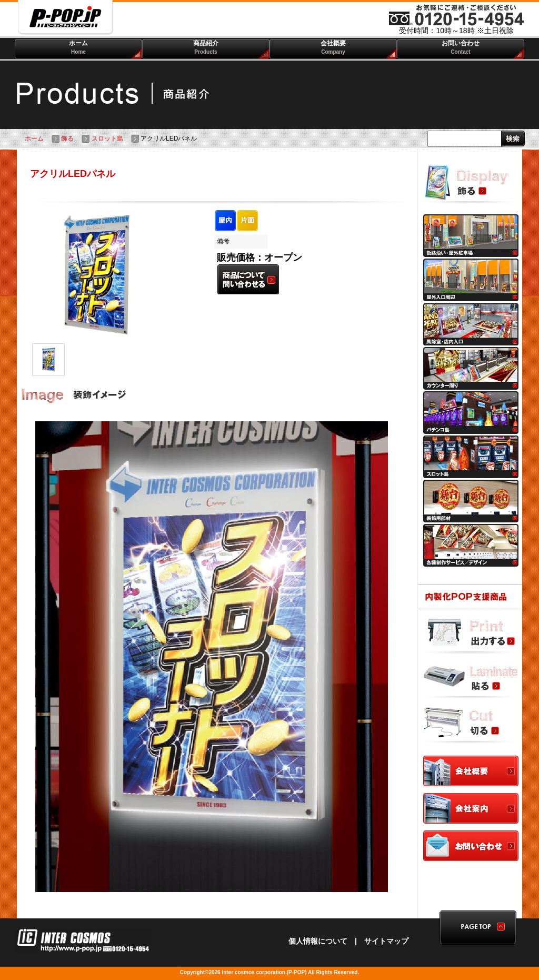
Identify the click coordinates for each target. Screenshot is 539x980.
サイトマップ (386, 941)
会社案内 (471, 809)
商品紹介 (206, 47)
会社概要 (333, 47)
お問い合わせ (461, 47)
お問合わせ (471, 847)
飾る (63, 138)
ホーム (78, 47)
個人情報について (318, 941)
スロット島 (102, 138)
